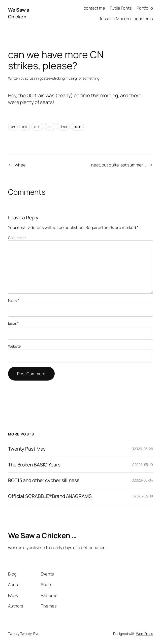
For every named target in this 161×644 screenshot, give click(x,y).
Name (14, 300)
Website (14, 346)
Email (13, 323)
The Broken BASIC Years (34, 465)
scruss (30, 78)
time (63, 127)
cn (13, 127)
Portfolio (145, 8)
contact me (94, 8)
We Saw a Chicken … (19, 13)
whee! (21, 165)
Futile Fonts (121, 8)
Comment (17, 238)
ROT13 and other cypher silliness (44, 480)
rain (37, 127)
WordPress (144, 634)
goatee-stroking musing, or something (69, 78)
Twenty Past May (27, 449)
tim (50, 127)
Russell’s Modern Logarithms (126, 19)
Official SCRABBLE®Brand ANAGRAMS (50, 496)
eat (25, 127)
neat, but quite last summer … (119, 165)
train (77, 127)
